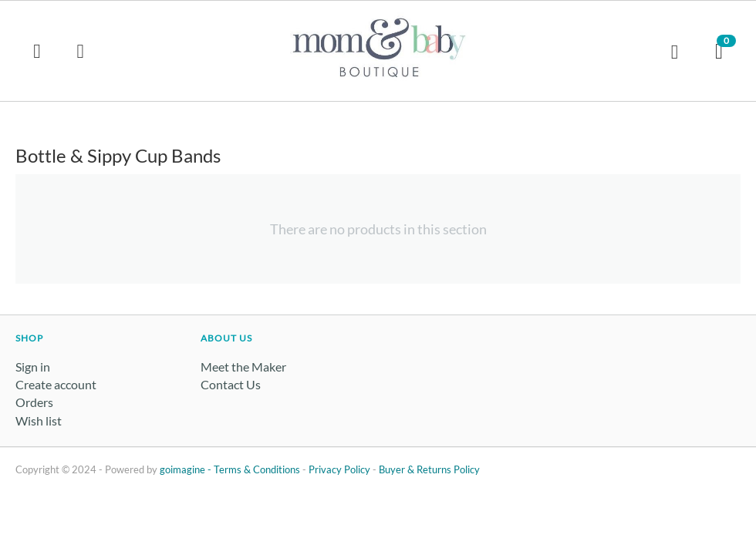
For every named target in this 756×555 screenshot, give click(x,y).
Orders (34, 402)
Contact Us (231, 384)
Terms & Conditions (257, 469)
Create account (56, 384)
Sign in (33, 367)
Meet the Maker (243, 367)
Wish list (39, 420)
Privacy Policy (339, 469)
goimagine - (187, 469)
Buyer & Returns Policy (429, 469)
